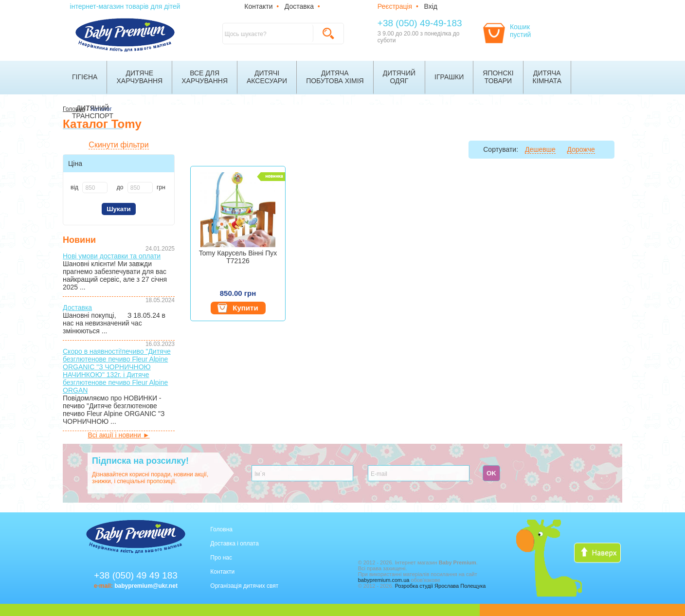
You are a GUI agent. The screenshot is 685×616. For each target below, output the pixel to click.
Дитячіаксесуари (267, 77)
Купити (238, 308)
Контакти (258, 6)
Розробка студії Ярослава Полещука (441, 586)
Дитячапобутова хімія (335, 77)
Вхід (431, 6)
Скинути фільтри (118, 145)
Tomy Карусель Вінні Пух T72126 (238, 257)
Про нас (221, 558)
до (120, 187)
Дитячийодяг (399, 77)
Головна (221, 529)
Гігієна (85, 77)
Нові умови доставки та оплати (112, 256)
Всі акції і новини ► (118, 435)
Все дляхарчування (205, 77)
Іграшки (449, 77)
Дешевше (540, 149)
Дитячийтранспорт (93, 112)
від (74, 187)
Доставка (299, 6)
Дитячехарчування (139, 77)
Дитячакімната (547, 77)
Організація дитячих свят (244, 586)
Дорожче (581, 149)
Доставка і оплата (234, 544)
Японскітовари (498, 77)
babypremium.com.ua (384, 580)
